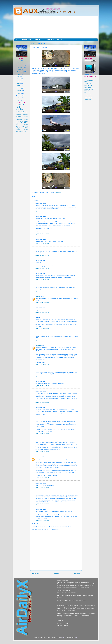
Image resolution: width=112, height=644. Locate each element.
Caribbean (25, 115)
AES (17, 131)
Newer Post (36, 573)
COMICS (59, 40)
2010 (19, 98)
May (18, 81)
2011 (19, 95)
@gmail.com (65, 602)
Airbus (26, 118)
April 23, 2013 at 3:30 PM (42, 234)
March (19, 86)
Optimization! (88, 99)
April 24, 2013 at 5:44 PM (42, 488)
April (19, 83)
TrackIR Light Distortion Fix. (88, 84)
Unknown (38, 296)
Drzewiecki (19, 116)
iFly (27, 113)
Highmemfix (88, 93)
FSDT (23, 113)
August (19, 74)
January (19, 90)
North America (19, 108)
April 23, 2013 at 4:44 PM (42, 268)
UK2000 (26, 128)
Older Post (77, 573)
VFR (26, 111)
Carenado (18, 115)
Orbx (23, 111)
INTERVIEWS (38, 40)
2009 (19, 100)
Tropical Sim (19, 123)
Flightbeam (19, 120)
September (20, 72)
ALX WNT (38, 345)
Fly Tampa (25, 116)
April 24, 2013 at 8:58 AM (42, 402)
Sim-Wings (25, 126)
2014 (19, 61)
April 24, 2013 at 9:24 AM (42, 452)
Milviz (17, 126)
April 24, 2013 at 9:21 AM (42, 434)
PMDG (18, 121)
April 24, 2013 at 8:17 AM (42, 386)
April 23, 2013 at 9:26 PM (42, 329)
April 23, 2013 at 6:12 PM (42, 312)
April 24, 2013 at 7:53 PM (42, 504)
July (18, 76)
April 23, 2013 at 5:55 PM (42, 302)
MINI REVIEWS (50, 40)
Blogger (75, 637)
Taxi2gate (18, 128)
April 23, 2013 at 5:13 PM (42, 291)
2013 (19, 63)
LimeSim (25, 120)
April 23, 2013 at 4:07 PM (42, 255)
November (20, 67)
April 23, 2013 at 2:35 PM (42, 211)
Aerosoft (18, 113)
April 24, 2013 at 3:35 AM (42, 365)
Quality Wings (24, 121)
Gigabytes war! (88, 97)
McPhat (25, 131)
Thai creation (24, 130)
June (19, 79)
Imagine (26, 125)
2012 (19, 93)
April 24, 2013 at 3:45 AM (42, 376)
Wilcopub (18, 118)
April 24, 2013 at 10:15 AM (42, 478)
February (20, 88)
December (20, 65)
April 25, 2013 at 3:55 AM (42, 520)
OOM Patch (88, 87)
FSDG (26, 123)
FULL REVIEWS (27, 40)
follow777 (63, 637)
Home (17, 40)
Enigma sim (19, 125)
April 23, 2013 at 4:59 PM (42, 280)
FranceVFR (20, 131)
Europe (18, 111)
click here (58, 193)
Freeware (20, 105)
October (19, 70)
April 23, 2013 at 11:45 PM (42, 340)
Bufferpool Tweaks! (89, 95)
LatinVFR (18, 130)
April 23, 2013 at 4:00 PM (42, 244)
